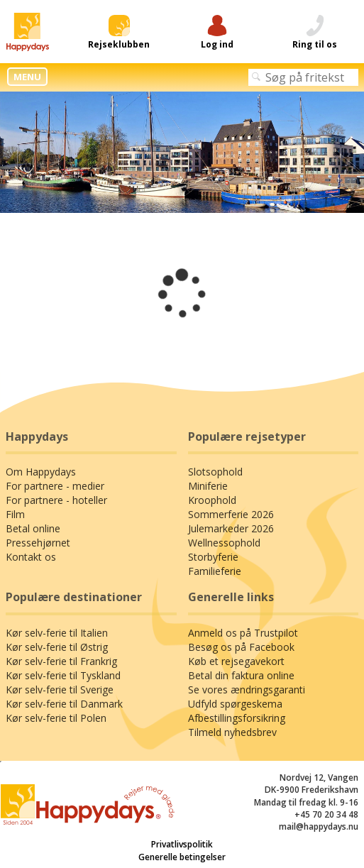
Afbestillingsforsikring (237, 718)
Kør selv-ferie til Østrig (57, 647)
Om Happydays (41, 472)
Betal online (33, 528)
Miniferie (208, 486)
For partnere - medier (55, 486)
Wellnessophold (224, 543)
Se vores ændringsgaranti (247, 690)
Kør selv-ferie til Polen (56, 718)
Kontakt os (31, 557)
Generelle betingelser (182, 857)
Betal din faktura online (241, 675)
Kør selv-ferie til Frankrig (61, 661)
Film (15, 514)
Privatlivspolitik (182, 844)
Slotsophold (215, 472)
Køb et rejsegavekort (236, 661)
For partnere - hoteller (56, 500)
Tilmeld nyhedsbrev (232, 732)
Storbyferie (213, 557)
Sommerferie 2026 (231, 514)
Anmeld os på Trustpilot (243, 633)
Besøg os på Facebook (241, 647)
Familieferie (215, 571)
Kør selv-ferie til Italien (57, 633)
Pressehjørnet (38, 543)
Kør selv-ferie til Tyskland (63, 675)
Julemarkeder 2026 (231, 528)
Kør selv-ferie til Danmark (64, 704)
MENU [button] (27, 77)
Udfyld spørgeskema (235, 704)
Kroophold (212, 500)
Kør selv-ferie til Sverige (60, 690)
